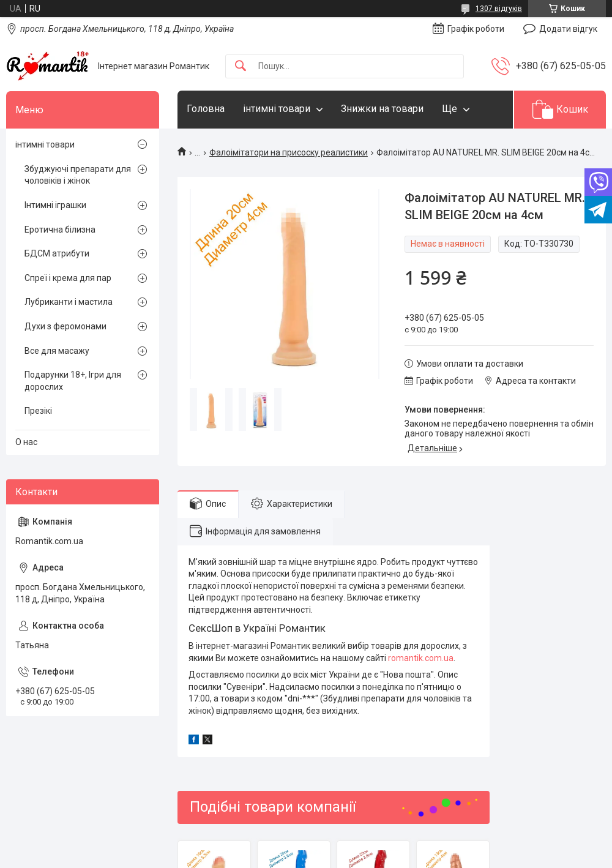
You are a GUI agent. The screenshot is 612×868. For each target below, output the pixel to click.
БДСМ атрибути (57, 253)
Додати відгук (568, 29)
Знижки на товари (382, 109)
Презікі (38, 411)
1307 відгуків (499, 9)
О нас (26, 442)
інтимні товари (277, 109)
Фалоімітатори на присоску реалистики (289, 152)
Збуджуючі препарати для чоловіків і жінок (78, 175)
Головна (206, 109)
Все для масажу (57, 351)
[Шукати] (241, 66)
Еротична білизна (60, 230)
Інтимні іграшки (55, 205)
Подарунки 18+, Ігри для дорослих (73, 381)
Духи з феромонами (65, 326)
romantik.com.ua (421, 658)
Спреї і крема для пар (68, 278)
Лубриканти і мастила (69, 302)
